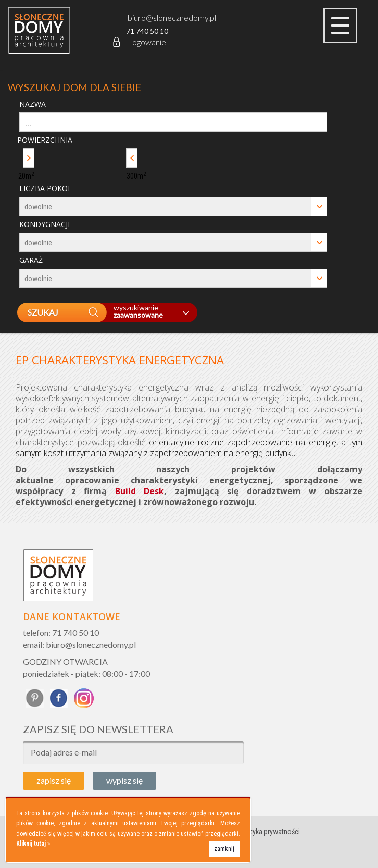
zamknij (224, 849)
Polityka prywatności (269, 832)
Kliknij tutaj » (33, 844)
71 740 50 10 (147, 31)
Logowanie (139, 42)
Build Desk (140, 491)
